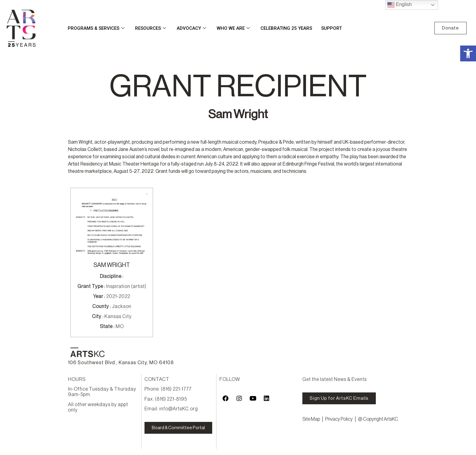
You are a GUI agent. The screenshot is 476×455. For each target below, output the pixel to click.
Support (331, 28)
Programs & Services (97, 28)
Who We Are (234, 28)
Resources (151, 28)
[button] (468, 53)
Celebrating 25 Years (286, 28)
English (400, 5)
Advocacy (192, 28)
